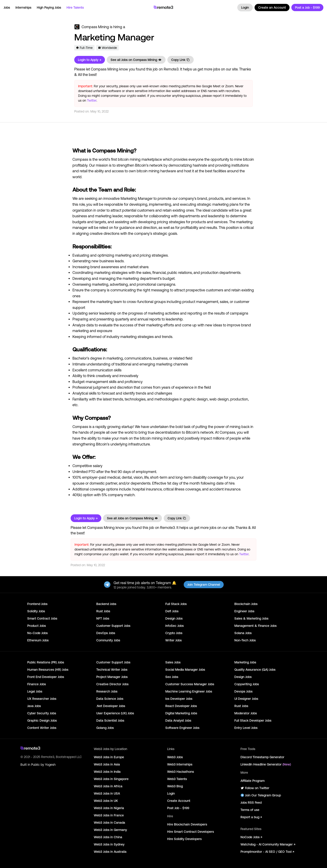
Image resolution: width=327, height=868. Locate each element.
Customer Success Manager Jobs (190, 684)
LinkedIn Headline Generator (266, 764)
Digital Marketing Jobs (181, 713)
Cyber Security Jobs (42, 713)
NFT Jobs (103, 618)
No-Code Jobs (37, 633)
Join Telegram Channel (204, 585)
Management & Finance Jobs (255, 626)
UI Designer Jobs (246, 699)
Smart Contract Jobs (42, 618)
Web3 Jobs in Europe (109, 757)
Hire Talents (75, 8)
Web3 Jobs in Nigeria (109, 808)
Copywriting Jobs (247, 684)
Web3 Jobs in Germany (110, 830)
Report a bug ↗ (251, 817)
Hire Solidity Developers (184, 839)
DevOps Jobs (106, 633)
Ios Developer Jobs (179, 699)
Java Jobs (34, 706)
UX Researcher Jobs (42, 699)
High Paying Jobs (49, 8)
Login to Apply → (90, 60)
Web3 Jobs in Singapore (111, 779)
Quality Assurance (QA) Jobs (255, 670)
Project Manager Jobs (112, 677)
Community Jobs (108, 640)
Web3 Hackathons (181, 772)
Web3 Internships (180, 764)
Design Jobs (174, 618)
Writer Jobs (173, 640)
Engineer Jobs (244, 611)
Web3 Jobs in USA (107, 793)
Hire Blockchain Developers (187, 824)
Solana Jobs (243, 633)
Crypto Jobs (174, 633)
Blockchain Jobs (246, 604)
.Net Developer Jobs (111, 706)
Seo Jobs (172, 677)
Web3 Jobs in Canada (109, 823)
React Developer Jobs (181, 706)
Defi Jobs (172, 611)
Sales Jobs (173, 662)
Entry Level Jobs (246, 728)
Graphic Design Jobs (42, 720)
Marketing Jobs (245, 662)
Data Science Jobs (110, 699)
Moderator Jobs (246, 713)
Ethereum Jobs (38, 640)
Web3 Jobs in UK (106, 801)
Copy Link (181, 60)
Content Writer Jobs (42, 728)
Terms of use (250, 810)
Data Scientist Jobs (110, 720)
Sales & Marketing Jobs (251, 618)
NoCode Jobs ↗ (251, 837)
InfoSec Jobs (175, 626)
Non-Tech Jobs (245, 640)
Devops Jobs (243, 691)
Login (245, 8)
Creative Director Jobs (112, 684)
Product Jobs (37, 626)
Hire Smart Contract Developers (191, 832)
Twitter (92, 100)
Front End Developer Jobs (46, 677)
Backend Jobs (106, 604)
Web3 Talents (177, 779)
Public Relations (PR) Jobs (46, 662)
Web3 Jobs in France (109, 815)
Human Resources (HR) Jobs (48, 670)
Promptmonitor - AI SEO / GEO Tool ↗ (267, 852)
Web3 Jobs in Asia (107, 764)
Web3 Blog (175, 786)
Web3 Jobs (175, 757)
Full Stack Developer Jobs (253, 720)
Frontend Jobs (37, 604)
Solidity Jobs (36, 611)
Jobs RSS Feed (251, 803)
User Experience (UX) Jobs (115, 713)
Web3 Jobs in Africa (108, 786)
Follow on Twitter (255, 788)
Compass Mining (95, 27)
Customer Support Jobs (113, 626)
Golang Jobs (105, 728)
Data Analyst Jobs (178, 720)
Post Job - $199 (178, 808)
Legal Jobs (35, 691)
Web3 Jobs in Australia (110, 852)
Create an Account (272, 8)
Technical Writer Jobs (112, 670)
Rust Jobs (103, 611)
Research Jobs (107, 691)
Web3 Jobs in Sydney (109, 844)
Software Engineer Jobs (182, 728)
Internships (23, 8)
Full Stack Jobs (176, 604)
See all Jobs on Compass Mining (136, 60)
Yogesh (50, 765)
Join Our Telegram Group (261, 795)
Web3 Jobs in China (108, 837)
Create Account (179, 801)
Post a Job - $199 (307, 8)
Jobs (7, 8)
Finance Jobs (37, 684)
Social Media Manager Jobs (185, 670)
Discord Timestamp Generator (262, 757)
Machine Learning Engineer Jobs (189, 691)
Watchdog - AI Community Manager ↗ (268, 844)
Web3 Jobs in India (107, 772)
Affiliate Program (253, 781)
